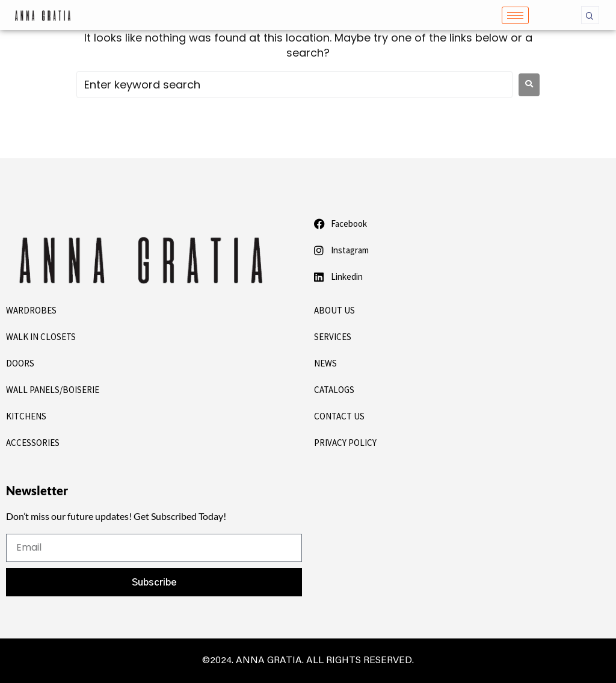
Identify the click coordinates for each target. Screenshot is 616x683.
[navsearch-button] (590, 15)
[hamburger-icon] (515, 15)
